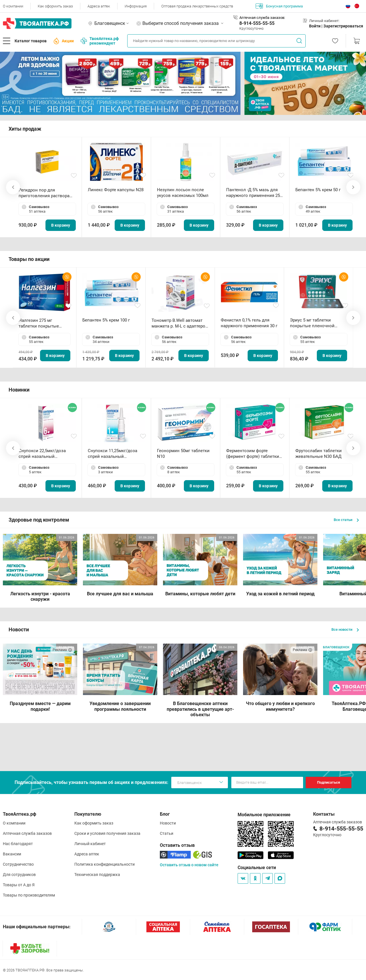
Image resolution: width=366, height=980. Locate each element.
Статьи (167, 833)
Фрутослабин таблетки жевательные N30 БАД (319, 454)
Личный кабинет (90, 844)
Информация (136, 6)
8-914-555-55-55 (257, 23)
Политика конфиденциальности (105, 864)
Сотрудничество (18, 864)
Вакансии (12, 854)
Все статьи (346, 520)
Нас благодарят (18, 844)
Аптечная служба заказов (27, 833)
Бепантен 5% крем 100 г (106, 320)
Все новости (345, 629)
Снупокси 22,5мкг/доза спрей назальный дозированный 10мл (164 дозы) (44, 454)
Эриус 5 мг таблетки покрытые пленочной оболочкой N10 (312, 323)
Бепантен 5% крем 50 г (318, 190)
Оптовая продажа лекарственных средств (197, 6)
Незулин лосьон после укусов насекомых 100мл (183, 193)
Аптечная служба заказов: (262, 18)
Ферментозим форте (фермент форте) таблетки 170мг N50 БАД (253, 454)
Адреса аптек (99, 6)
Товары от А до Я (19, 885)
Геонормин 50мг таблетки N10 (183, 454)
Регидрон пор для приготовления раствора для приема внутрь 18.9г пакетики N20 (44, 193)
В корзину (61, 225)
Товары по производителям (29, 895)
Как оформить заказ (55, 6)
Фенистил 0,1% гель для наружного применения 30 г (249, 323)
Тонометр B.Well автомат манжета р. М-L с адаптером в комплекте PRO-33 (180, 323)
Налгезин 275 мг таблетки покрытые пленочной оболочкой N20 (42, 323)
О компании (13, 6)
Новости (168, 823)
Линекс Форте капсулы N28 (116, 190)
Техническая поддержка (97, 875)
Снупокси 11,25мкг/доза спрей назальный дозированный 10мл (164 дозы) (114, 454)
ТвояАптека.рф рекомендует (100, 41)
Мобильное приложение (264, 815)
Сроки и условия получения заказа (107, 833)
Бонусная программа (279, 6)
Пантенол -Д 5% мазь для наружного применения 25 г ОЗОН (254, 193)
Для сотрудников (19, 875)
